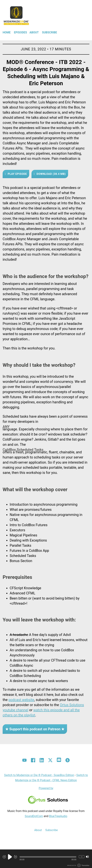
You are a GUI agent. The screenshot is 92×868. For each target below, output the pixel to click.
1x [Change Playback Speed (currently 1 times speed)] (82, 857)
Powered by (46, 788)
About (34, 32)
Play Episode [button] (17, 174)
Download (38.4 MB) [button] (51, 174)
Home (7, 32)
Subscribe (50, 32)
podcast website (21, 700)
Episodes (20, 32)
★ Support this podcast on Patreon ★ (35, 729)
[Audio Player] (46, 859)
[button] (48, 857)
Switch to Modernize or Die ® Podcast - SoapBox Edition (39, 775)
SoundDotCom (34, 816)
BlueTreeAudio (58, 816)
